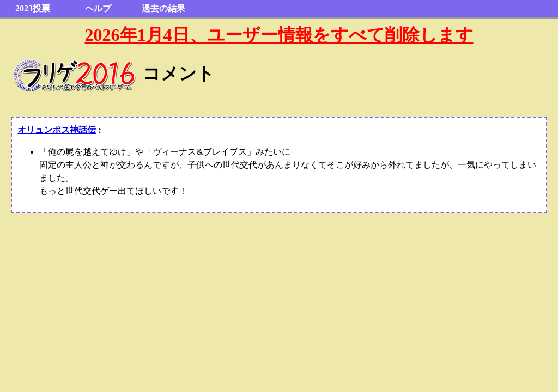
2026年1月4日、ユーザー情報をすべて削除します (279, 35)
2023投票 (33, 8)
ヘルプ (98, 8)
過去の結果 (163, 8)
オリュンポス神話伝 (57, 130)
